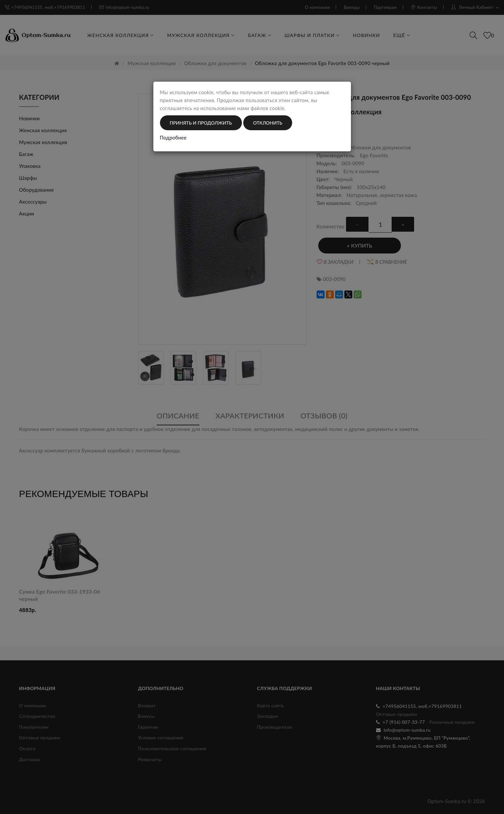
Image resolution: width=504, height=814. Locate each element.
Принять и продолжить (201, 123)
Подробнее (173, 137)
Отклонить (268, 123)
